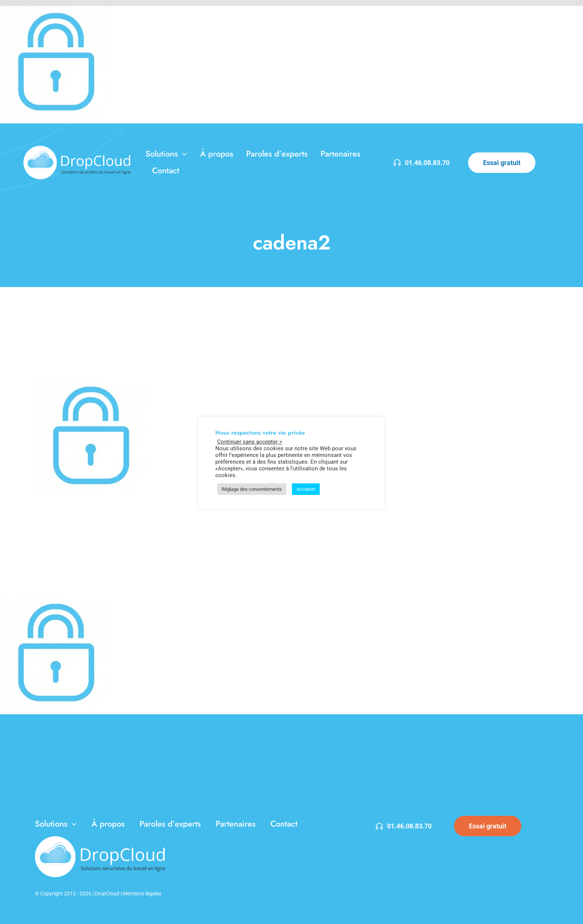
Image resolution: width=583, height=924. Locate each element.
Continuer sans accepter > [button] (250, 442)
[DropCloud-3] (77, 149)
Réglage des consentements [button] (252, 489)
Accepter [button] (306, 489)
